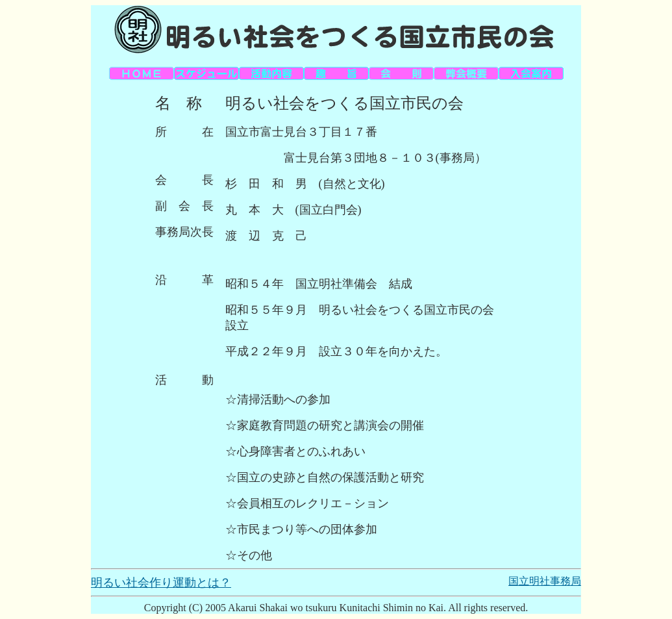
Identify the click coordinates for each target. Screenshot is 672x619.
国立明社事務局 (545, 581)
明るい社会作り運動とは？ (161, 583)
